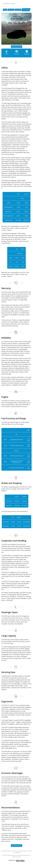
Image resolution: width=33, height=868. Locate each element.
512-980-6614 (17, 853)
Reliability (27, 52)
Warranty (17, 52)
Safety (7, 52)
